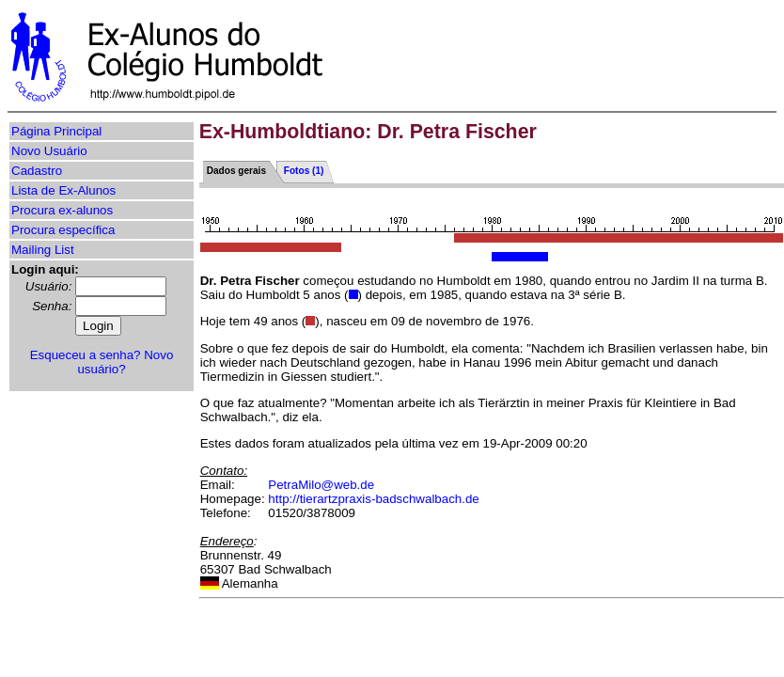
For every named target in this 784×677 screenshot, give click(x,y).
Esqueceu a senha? (86, 355)
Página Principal (56, 131)
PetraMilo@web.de (321, 485)
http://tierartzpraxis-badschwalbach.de (373, 499)
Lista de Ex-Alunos (63, 190)
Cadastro (37, 171)
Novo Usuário (49, 151)
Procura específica (63, 230)
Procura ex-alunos (62, 210)
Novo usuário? (125, 362)
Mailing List (43, 250)
